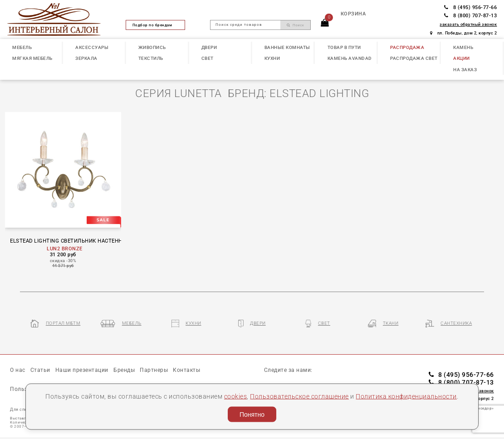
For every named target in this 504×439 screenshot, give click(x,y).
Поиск (295, 25)
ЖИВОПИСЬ (152, 47)
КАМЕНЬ (463, 47)
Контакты (186, 370)
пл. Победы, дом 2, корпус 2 (463, 33)
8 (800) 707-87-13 (470, 16)
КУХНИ (272, 58)
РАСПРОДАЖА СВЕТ (414, 58)
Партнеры (154, 370)
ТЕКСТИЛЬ (151, 58)
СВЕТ (208, 58)
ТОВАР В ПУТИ (344, 47)
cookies (236, 396)
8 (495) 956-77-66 (470, 7)
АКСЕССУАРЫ (92, 47)
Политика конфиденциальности (406, 396)
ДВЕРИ (209, 47)
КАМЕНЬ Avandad (350, 58)
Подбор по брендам (156, 25)
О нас (18, 370)
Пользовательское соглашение (299, 396)
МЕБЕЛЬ (22, 47)
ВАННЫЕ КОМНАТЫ (287, 47)
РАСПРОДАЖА (407, 47)
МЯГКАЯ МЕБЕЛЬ (32, 58)
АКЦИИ (462, 58)
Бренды (124, 370)
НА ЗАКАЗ (465, 70)
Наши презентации (82, 370)
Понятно (252, 415)
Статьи (40, 370)
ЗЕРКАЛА (86, 58)
